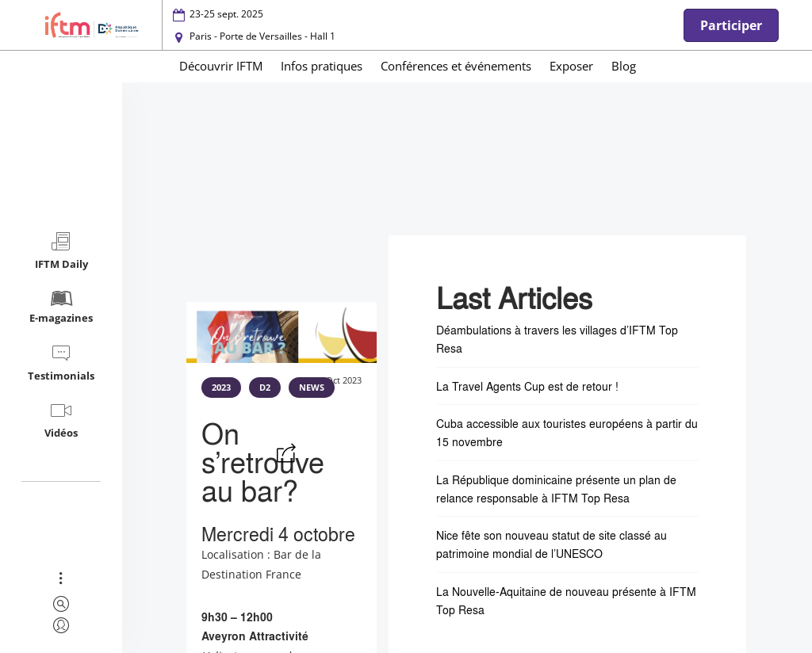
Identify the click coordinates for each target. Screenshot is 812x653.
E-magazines (61, 306)
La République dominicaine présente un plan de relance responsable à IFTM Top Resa (556, 489)
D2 (265, 388)
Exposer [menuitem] (571, 66)
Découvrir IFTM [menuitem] (221, 66)
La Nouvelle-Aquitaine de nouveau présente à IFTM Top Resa (566, 600)
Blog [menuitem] (624, 66)
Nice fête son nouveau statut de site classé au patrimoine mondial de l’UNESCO (552, 544)
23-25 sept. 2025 (226, 14)
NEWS (312, 388)
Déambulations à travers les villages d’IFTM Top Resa (557, 339)
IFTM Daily (61, 251)
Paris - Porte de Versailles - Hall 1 (262, 36)
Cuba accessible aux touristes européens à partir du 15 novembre (567, 432)
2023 (221, 388)
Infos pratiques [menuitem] (322, 66)
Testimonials (61, 363)
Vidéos (61, 420)
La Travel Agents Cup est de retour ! (527, 386)
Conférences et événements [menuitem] (456, 66)
